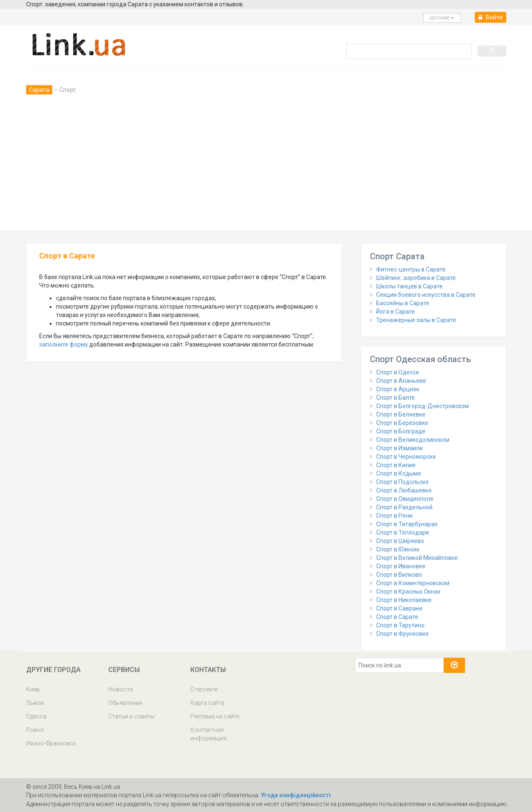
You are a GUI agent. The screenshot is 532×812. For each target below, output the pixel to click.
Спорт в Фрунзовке (402, 634)
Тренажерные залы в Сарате (416, 320)
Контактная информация (209, 734)
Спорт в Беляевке (401, 414)
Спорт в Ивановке (401, 566)
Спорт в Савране (399, 608)
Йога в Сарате (396, 312)
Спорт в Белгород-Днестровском (422, 406)
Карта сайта (207, 703)
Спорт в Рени (394, 516)
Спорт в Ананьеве (401, 381)
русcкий (442, 18)
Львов (35, 703)
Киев (33, 689)
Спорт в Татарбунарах (407, 524)
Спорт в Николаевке (404, 600)
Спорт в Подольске (402, 482)
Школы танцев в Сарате (409, 286)
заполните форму (64, 344)
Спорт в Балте (396, 398)
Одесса (36, 716)
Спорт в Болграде (401, 431)
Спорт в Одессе (398, 372)
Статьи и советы (131, 716)
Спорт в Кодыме (399, 473)
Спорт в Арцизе (398, 389)
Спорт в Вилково (399, 575)
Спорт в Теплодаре (403, 532)
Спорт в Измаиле (400, 448)
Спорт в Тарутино (400, 625)
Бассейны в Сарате (403, 303)
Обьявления (125, 703)
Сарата (39, 90)
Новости (121, 689)
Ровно (35, 730)
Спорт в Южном (398, 549)
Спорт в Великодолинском (413, 440)
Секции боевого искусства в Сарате (426, 295)
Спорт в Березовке (402, 423)
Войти (491, 17)
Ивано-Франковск (51, 743)
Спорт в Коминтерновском (413, 583)
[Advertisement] (266, 167)
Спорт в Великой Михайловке (417, 558)
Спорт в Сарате (397, 617)
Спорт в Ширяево (400, 541)
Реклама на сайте (215, 716)
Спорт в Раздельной (404, 507)
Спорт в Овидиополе (405, 499)
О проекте (204, 689)
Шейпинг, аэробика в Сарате (416, 278)
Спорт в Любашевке (404, 490)
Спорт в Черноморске (406, 457)
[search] (408, 51)
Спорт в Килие (396, 465)
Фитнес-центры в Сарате (411, 269)
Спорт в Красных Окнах (408, 592)
